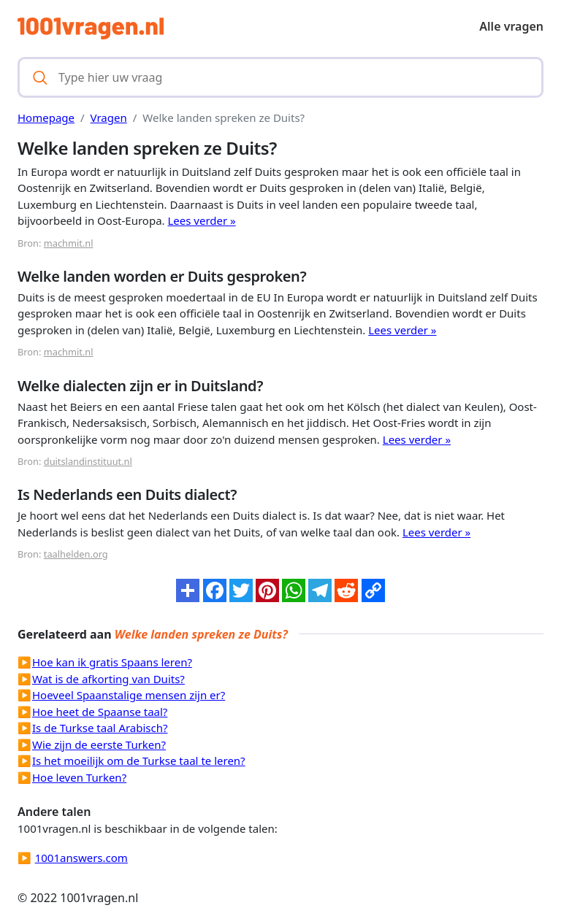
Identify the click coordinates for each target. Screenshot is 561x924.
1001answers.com (81, 858)
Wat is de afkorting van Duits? (108, 679)
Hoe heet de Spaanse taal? (100, 712)
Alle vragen (511, 26)
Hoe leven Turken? (79, 777)
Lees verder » (201, 220)
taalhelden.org (76, 554)
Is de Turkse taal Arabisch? (100, 728)
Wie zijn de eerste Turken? (99, 744)
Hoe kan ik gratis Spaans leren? (112, 662)
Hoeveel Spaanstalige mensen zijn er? (129, 695)
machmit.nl (69, 243)
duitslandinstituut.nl (88, 461)
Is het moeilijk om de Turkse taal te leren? (139, 761)
